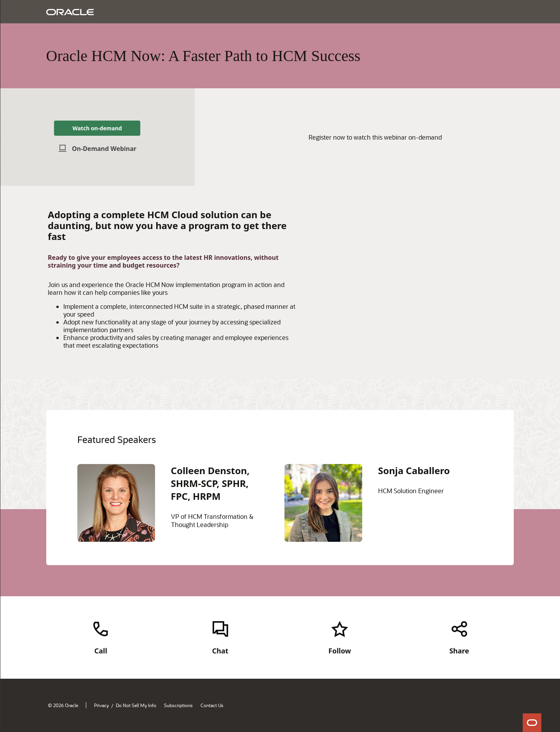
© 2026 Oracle (63, 705)
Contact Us (212, 705)
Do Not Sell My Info (136, 705)
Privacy (101, 705)
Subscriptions (178, 705)
